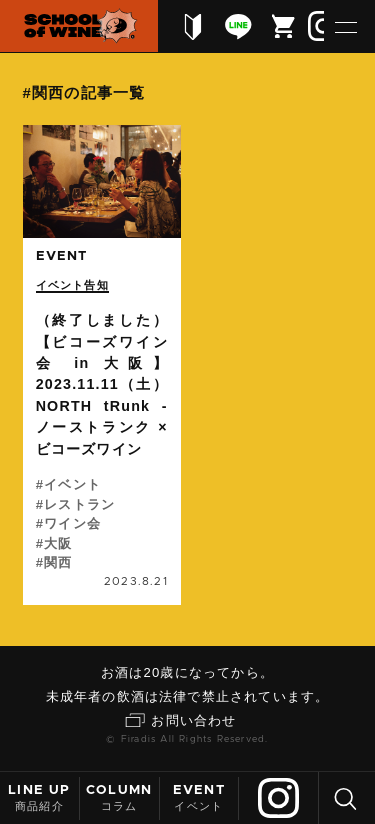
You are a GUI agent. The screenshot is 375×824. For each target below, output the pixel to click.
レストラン (79, 504)
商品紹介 (39, 797)
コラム (119, 797)
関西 (58, 562)
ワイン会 (72, 523)
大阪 (58, 543)
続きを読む (102, 365)
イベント (199, 797)
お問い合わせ (193, 720)
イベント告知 (72, 285)
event (62, 256)
